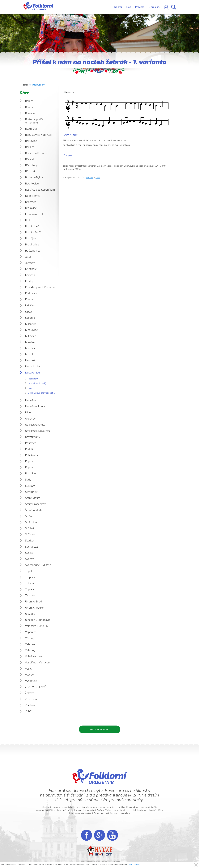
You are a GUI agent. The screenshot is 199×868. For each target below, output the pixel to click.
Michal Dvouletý (37, 85)
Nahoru (90, 178)
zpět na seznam (100, 729)
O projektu (154, 7)
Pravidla (140, 7)
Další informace (134, 865)
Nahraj (118, 7)
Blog (129, 7)
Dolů (98, 178)
